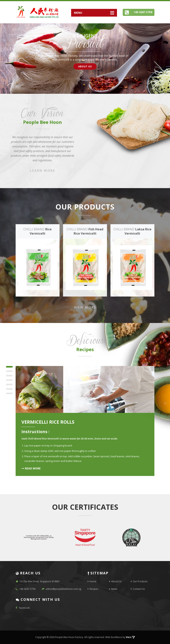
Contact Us (139, 589)
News (114, 589)
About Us (85, 66)
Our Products (140, 581)
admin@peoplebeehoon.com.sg (63, 589)
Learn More (42, 171)
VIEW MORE (85, 307)
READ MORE (31, 468)
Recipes (94, 589)
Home (93, 581)
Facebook (23, 608)
